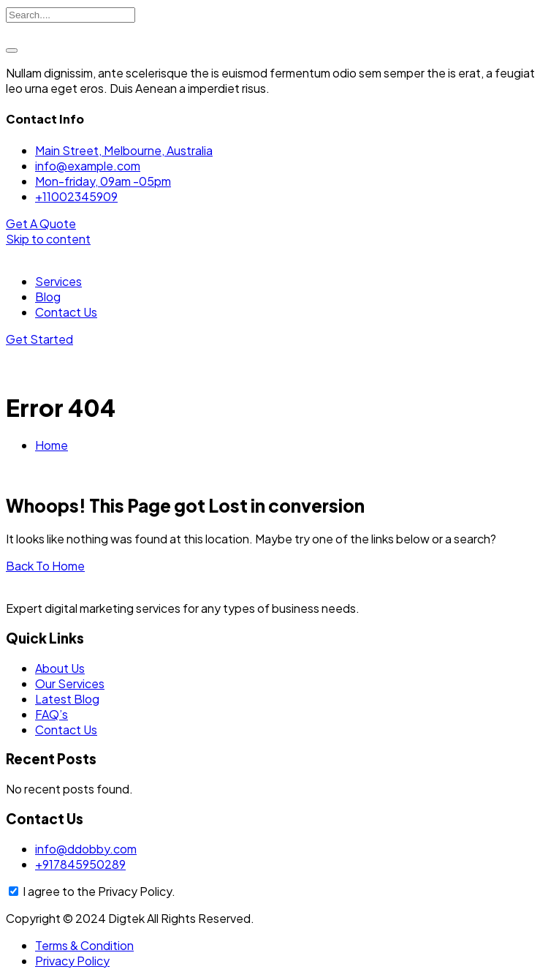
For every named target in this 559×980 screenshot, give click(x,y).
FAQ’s (52, 714)
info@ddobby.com (86, 849)
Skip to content (48, 239)
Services (58, 281)
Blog (48, 297)
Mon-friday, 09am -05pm (103, 181)
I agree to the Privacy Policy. (99, 891)
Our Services (70, 683)
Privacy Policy (72, 961)
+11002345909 (76, 196)
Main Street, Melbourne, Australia (124, 150)
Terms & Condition (84, 945)
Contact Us (66, 312)
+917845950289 (80, 864)
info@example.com (88, 166)
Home (52, 445)
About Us (60, 668)
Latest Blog (67, 699)
